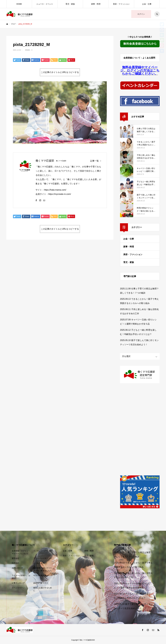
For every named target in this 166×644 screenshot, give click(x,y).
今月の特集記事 (40, 575)
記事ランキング (18, 583)
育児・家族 (70, 4)
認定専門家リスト (41, 583)
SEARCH (157, 14)
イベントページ (18, 588)
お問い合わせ (17, 568)
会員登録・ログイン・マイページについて (21, 552)
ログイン (141, 14)
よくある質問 (39, 563)
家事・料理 (96, 4)
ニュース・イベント (45, 4)
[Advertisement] (140, 429)
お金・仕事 (147, 4)
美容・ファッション (121, 4)
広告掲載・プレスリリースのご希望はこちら (43, 569)
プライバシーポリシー (43, 558)
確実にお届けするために (43, 589)
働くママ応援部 (45, 161)
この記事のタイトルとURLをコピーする (60, 72)
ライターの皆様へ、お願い (21, 577)
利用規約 (15, 563)
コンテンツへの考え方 (43, 551)
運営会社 (15, 558)
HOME (19, 4)
